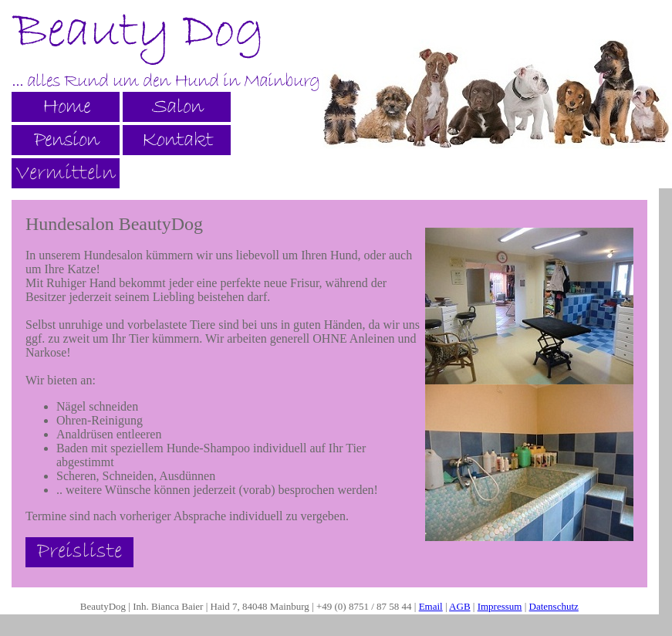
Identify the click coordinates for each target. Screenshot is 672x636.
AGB (459, 606)
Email (431, 606)
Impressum (500, 606)
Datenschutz (554, 606)
